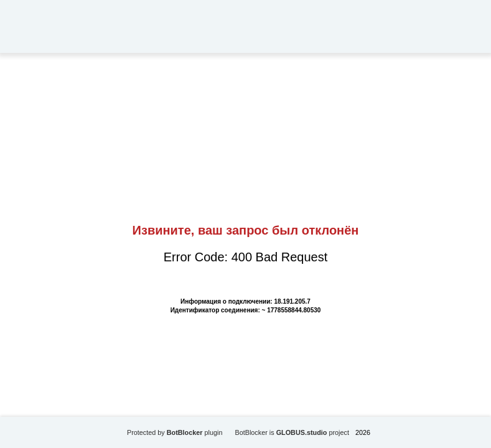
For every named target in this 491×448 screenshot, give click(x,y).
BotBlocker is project (292, 432)
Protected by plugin (175, 432)
